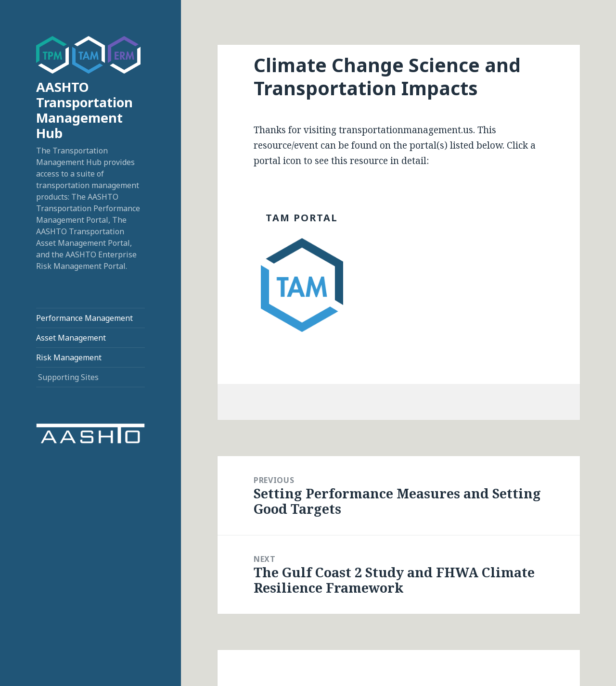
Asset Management (71, 338)
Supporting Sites (68, 377)
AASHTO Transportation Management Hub (84, 110)
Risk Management (69, 357)
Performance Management (84, 318)
